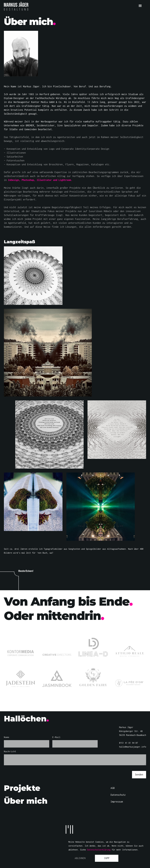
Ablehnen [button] (80, 858)
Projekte (22, 788)
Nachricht (10, 751)
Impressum (117, 802)
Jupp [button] (107, 858)
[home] (16, 6)
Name (7, 737)
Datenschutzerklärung (99, 850)
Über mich (26, 801)
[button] (140, 6)
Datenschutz (118, 795)
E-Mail (56, 737)
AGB (113, 788)
